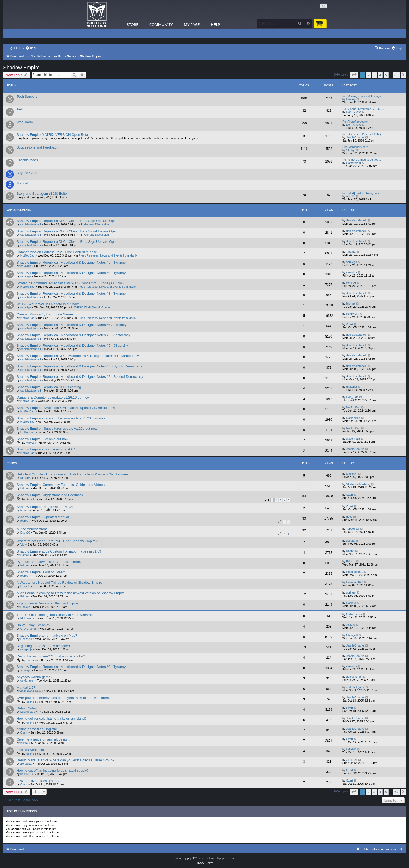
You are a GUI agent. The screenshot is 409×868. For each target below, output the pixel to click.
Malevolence (29, 618)
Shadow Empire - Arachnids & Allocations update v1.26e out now (66, 408)
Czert (350, 324)
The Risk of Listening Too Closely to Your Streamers (56, 615)
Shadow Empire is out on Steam (41, 572)
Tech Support (27, 96)
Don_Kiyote (354, 112)
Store (133, 24)
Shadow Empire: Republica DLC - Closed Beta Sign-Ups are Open (67, 221)
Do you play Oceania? (33, 625)
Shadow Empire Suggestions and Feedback (50, 495)
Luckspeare (28, 712)
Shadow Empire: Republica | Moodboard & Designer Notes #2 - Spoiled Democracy (80, 377)
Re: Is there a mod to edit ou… (362, 160)
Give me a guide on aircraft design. (43, 739)
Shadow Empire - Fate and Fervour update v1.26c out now (61, 418)
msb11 (351, 196)
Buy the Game (27, 173)
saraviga (26, 266)
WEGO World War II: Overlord (93, 307)
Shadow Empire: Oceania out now (42, 439)
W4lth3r (351, 283)
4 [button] (380, 75)
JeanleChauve (355, 137)
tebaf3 (30, 443)
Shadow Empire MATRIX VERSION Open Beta (52, 135)
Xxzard (351, 625)
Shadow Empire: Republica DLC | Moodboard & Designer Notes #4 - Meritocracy (78, 356)
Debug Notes (27, 708)
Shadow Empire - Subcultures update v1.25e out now (57, 429)
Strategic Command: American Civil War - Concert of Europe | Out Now (71, 283)
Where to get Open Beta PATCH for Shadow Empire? (57, 541)
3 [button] (374, 75)
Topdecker (353, 529)
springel (351, 593)
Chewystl (26, 639)
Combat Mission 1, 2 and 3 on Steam (45, 314)
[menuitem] (31, 48)
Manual (22, 183)
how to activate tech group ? (38, 781)
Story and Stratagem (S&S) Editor (42, 194)
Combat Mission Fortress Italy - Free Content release (57, 252)
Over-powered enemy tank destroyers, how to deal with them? (64, 698)
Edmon (25, 488)
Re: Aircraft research (355, 122)
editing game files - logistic (37, 729)
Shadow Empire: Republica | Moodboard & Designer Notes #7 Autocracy (71, 325)
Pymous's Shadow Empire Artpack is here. (49, 562)
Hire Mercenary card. (356, 147)
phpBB (191, 858)
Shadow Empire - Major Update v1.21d (46, 507)
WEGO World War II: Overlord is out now (48, 304)
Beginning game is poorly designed (43, 646)
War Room (25, 122)
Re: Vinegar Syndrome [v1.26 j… (363, 109)
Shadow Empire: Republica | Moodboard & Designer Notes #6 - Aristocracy (73, 335)
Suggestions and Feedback (37, 147)
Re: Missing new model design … (363, 96)
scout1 (350, 541)
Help (216, 24)
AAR (20, 109)
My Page (192, 24)
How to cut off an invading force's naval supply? (53, 771)
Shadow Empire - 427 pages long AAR (46, 449)
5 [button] (386, 75)
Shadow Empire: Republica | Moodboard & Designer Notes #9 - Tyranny (71, 262)
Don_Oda (352, 397)
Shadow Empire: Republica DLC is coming (49, 387)
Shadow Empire (21, 68)
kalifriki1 (31, 702)
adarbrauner (354, 677)
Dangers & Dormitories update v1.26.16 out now (53, 397)
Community (161, 24)
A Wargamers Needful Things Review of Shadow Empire (59, 583)
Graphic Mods (27, 160)
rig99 (349, 517)
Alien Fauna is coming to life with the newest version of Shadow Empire (71, 593)
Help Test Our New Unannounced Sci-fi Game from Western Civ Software (72, 474)
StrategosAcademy (358, 484)
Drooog (351, 99)
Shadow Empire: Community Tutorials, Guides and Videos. (61, 485)
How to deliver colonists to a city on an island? (52, 719)
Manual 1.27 (26, 687)
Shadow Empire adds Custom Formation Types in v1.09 (59, 551)
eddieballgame (356, 687)
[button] (354, 75)
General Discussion (97, 224)
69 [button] (396, 75)
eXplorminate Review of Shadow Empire (47, 603)
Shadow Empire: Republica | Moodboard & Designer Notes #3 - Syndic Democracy (79, 366)
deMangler (27, 681)
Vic (22, 544)
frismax (351, 304)
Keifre (24, 743)
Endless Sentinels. (31, 750)
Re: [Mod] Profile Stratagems (361, 193)
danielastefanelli (31, 224)
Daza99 (25, 533)
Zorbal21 (26, 764)
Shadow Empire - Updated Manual (43, 517)
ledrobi (25, 521)
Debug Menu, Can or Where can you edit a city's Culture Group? (65, 760)
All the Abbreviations (32, 529)
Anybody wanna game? (34, 677)
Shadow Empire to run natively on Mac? (47, 635)
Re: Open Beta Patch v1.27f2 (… (363, 134)
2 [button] (368, 75)
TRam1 (351, 252)
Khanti (350, 551)
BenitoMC (352, 314)
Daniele (31, 499)
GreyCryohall (29, 629)
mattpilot (352, 387)
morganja (26, 649)
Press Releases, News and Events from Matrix (108, 255)
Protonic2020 (355, 572)
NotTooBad (27, 255)
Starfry (350, 150)
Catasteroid (353, 163)
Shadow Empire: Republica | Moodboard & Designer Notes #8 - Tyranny (71, 294)
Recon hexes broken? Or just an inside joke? (51, 656)
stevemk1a (353, 439)
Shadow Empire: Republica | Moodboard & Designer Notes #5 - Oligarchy (72, 345)
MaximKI (26, 478)
